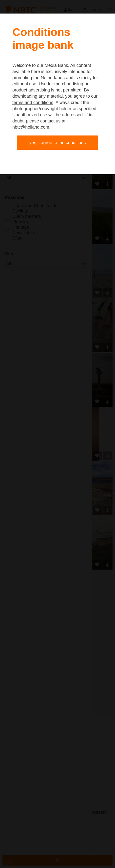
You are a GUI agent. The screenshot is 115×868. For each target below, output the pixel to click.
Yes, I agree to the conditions (57, 143)
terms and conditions (33, 103)
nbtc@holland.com (31, 127)
